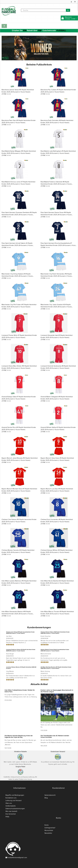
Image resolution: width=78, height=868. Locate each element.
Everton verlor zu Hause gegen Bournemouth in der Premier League (57, 691)
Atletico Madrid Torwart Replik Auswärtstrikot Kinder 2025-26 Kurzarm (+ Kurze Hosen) (55, 650)
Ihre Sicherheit (11, 814)
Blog (46, 798)
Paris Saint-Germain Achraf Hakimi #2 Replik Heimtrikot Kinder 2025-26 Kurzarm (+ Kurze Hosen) (17, 245)
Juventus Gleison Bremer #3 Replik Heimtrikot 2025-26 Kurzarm (21, 668)
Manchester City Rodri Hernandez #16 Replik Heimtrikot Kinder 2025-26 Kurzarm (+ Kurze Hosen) (56, 276)
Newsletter (48, 833)
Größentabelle (11, 806)
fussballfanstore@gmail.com (17, 858)
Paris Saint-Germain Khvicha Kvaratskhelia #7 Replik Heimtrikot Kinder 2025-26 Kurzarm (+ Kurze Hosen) (58, 245)
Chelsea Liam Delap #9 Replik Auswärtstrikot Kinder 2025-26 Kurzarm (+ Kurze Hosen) (20, 633)
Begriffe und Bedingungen (15, 795)
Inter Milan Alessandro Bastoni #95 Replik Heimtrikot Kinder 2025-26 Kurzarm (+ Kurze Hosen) (17, 614)
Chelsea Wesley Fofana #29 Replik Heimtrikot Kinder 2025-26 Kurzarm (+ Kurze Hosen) (55, 633)
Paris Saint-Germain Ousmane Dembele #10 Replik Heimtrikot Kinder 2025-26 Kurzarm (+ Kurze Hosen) (19, 215)
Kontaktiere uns (11, 798)
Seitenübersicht (50, 795)
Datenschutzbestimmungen (15, 809)
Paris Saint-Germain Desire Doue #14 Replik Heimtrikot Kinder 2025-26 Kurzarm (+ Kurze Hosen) (56, 215)
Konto (47, 825)
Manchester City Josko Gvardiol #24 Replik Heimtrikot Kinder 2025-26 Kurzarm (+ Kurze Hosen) (56, 307)
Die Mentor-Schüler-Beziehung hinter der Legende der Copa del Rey (19, 737)
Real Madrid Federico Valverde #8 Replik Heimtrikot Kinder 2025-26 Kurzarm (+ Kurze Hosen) (56, 184)
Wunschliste (49, 830)
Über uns (9, 803)
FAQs (7, 817)
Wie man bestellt (11, 811)
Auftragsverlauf (50, 828)
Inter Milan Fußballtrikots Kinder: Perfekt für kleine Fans (20, 691)
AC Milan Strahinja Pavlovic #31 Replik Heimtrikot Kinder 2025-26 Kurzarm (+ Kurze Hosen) (56, 668)
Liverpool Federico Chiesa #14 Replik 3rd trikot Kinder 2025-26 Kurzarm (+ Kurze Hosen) (21, 650)
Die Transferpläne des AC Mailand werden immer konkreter (55, 737)
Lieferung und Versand (13, 801)
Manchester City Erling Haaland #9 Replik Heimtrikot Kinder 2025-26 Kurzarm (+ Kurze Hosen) (17, 276)
